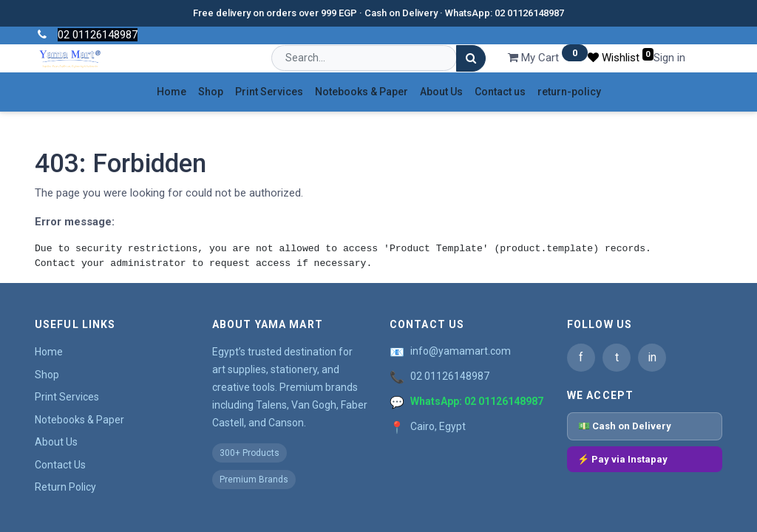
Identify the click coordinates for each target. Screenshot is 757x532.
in (652, 357)
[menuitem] (172, 92)
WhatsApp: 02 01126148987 (477, 401)
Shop (47, 375)
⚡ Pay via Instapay (622, 459)
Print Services (67, 397)
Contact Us (60, 465)
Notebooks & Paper (79, 420)
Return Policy (65, 487)
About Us (56, 442)
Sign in (669, 58)
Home (49, 352)
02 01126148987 (450, 376)
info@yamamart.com (461, 351)
